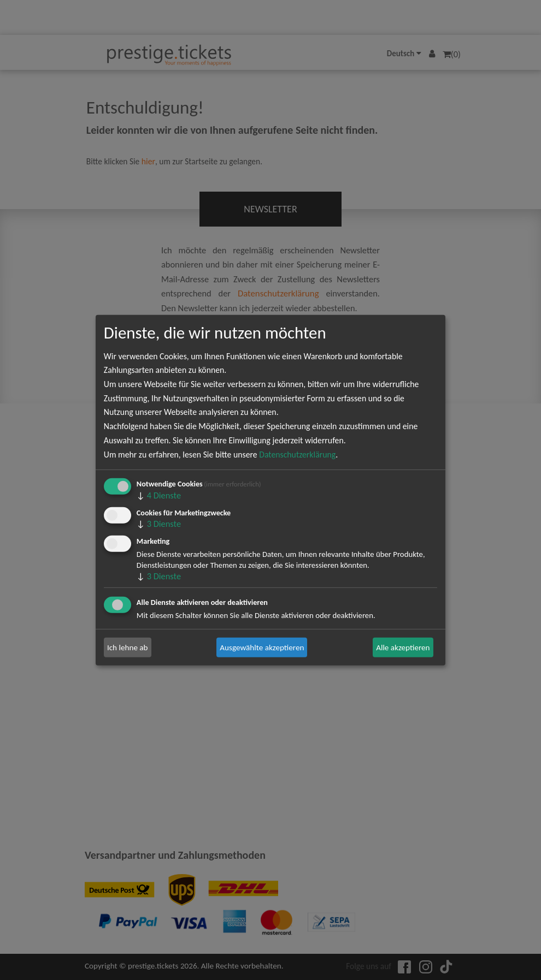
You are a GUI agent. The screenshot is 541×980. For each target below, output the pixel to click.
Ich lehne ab (128, 648)
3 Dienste (159, 524)
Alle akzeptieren (403, 648)
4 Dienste (159, 495)
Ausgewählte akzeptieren (262, 648)
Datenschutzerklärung (297, 454)
